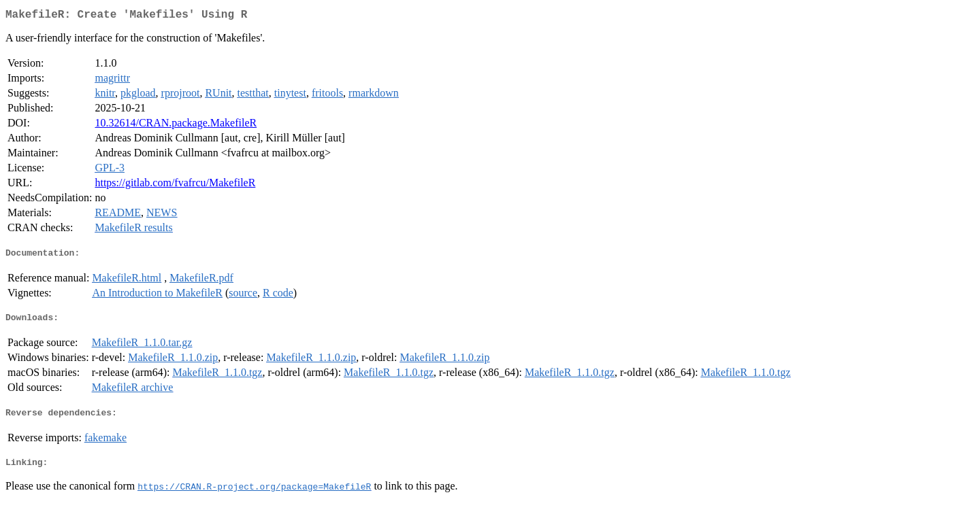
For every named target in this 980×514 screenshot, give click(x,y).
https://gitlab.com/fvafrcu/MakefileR (175, 185)
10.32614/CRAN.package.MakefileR (176, 125)
